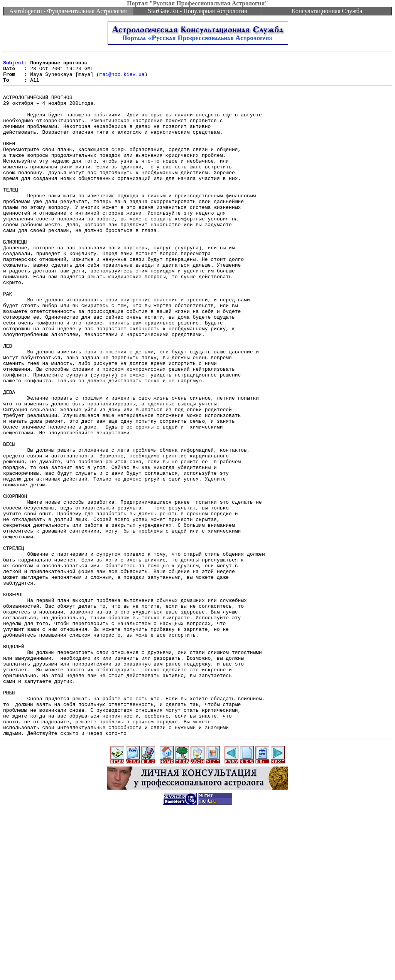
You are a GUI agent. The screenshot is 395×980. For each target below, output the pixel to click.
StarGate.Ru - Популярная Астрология (197, 11)
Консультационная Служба (327, 11)
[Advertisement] (197, 963)
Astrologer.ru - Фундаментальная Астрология (68, 11)
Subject (14, 65)
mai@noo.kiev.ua (122, 79)
